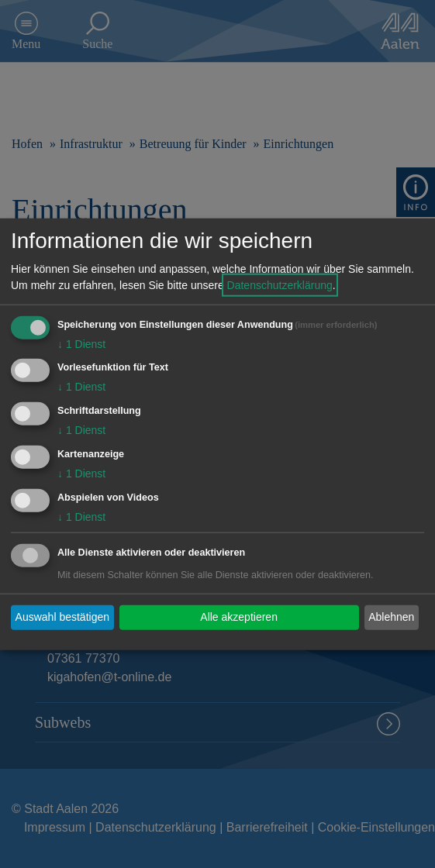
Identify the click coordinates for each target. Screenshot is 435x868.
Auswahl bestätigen (62, 617)
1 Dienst (81, 343)
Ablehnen (391, 617)
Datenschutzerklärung (280, 284)
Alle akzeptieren (239, 617)
